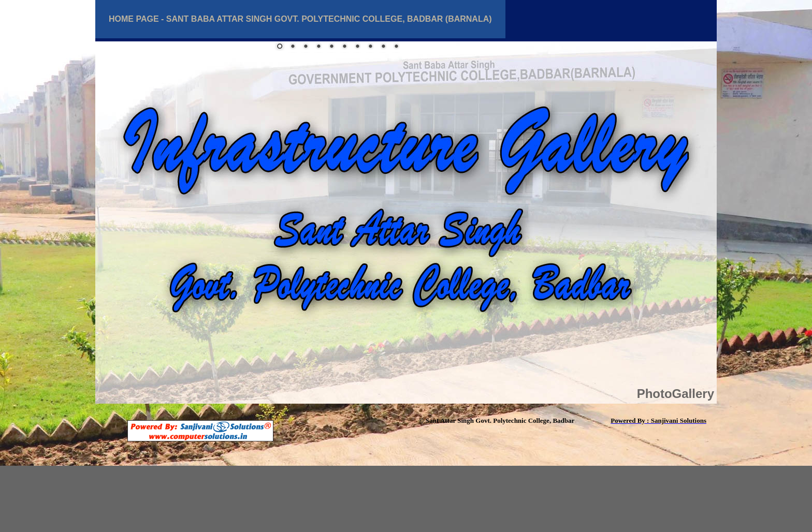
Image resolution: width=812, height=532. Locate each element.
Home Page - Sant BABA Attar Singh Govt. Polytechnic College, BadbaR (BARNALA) (300, 19)
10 (396, 47)
